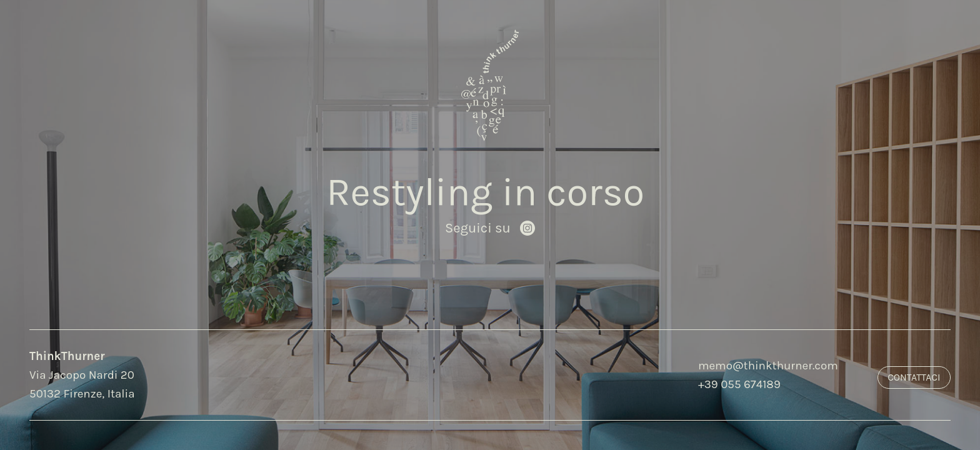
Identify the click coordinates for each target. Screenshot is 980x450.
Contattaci (914, 377)
